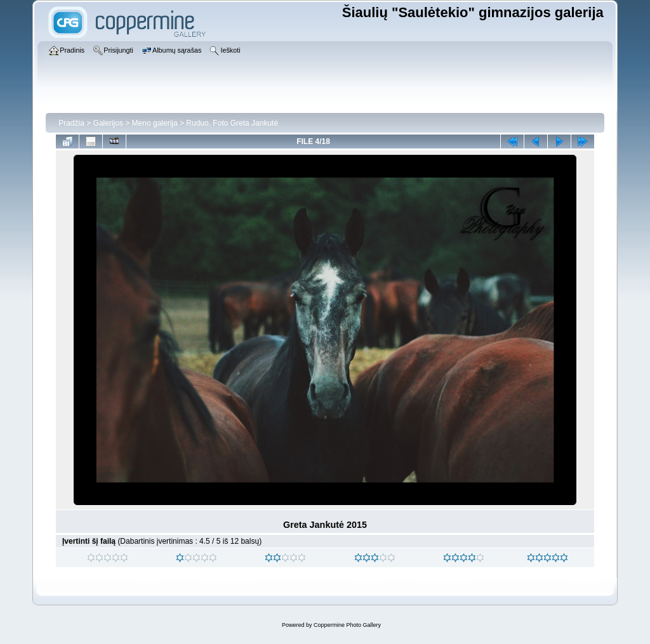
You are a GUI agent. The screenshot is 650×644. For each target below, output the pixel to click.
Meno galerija (155, 123)
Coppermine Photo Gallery (347, 625)
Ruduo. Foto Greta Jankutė (232, 123)
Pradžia (71, 123)
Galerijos (108, 123)
